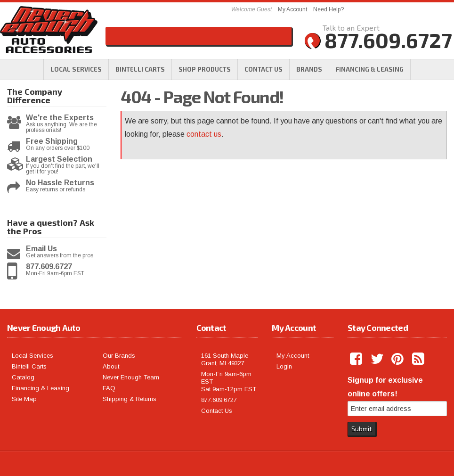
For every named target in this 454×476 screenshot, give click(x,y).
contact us (204, 134)
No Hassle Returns (60, 183)
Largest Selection (59, 159)
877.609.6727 (49, 267)
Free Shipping (52, 141)
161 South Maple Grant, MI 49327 (225, 359)
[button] (205, 69)
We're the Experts (60, 118)
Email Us (41, 249)
